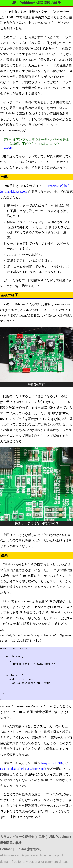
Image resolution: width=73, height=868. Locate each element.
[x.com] (9, 148)
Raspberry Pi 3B (52, 763)
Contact (6, 849)
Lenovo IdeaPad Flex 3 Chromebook (23, 769)
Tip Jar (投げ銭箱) (29, 849)
